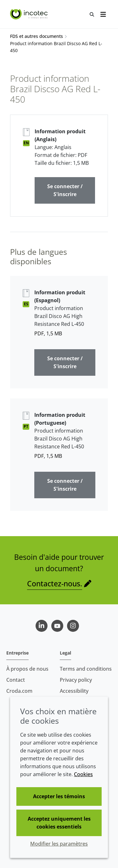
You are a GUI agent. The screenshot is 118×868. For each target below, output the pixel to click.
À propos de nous (27, 669)
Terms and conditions (86, 669)
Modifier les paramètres (59, 844)
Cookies (83, 774)
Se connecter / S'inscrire (65, 190)
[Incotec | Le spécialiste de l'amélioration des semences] (30, 14)
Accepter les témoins (59, 796)
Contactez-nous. (55, 584)
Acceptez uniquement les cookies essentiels (59, 823)
